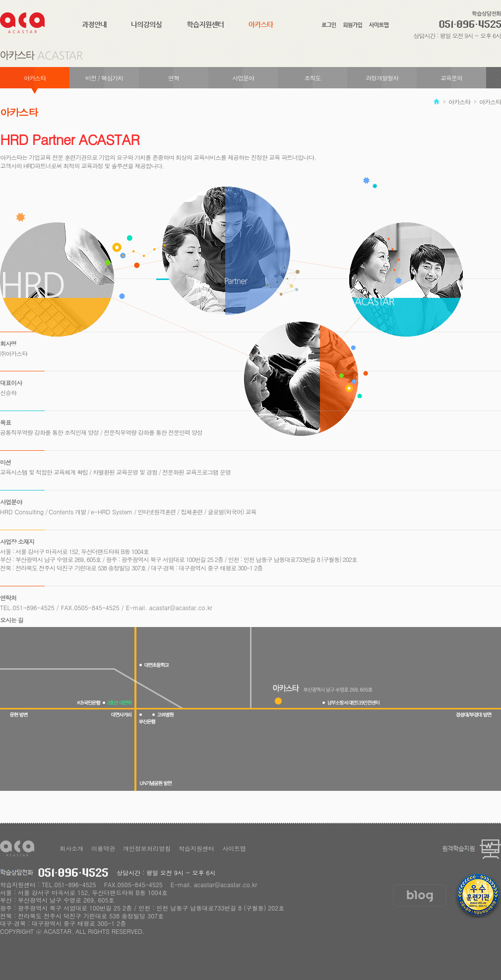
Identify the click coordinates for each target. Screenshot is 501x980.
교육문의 (451, 78)
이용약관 (103, 848)
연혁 (174, 78)
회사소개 (71, 848)
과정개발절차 (382, 78)
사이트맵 (234, 848)
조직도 (313, 78)
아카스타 (35, 78)
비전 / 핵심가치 (104, 78)
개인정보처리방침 (147, 848)
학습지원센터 (196, 848)
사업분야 (243, 78)
